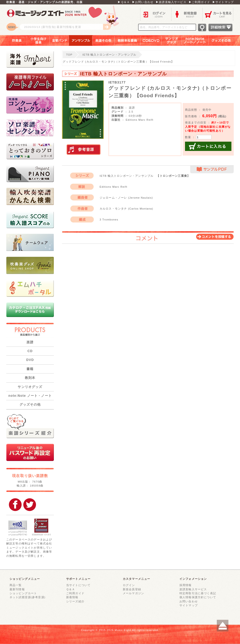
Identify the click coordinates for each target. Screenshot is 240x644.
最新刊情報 (17, 589)
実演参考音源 (84, 150)
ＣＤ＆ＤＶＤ (151, 40)
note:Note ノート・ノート (30, 396)
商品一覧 (16, 585)
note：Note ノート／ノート (195, 40)
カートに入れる (208, 146)
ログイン (156, 14)
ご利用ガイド (75, 593)
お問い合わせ (189, 601)
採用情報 (186, 585)
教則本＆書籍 (128, 40)
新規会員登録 (132, 589)
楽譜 (30, 342)
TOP (69, 55)
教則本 (30, 378)
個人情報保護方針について (198, 597)
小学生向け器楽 (38, 40)
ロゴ (64, 20)
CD (30, 351)
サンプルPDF (212, 169)
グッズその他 (224, 40)
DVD (30, 360)
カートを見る (218, 14)
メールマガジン (133, 593)
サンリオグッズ (172, 40)
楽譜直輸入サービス (193, 589)
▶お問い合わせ (143, 2)
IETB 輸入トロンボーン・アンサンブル (109, 55)
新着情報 (72, 597)
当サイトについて (78, 585)
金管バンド (59, 40)
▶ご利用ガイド (199, 2)
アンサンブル (81, 40)
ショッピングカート (23, 593)
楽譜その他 (104, 40)
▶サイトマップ (223, 2)
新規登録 (187, 14)
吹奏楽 (13, 40)
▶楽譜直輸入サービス (171, 2)
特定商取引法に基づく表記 (198, 593)
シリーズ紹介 (75, 601)
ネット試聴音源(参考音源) (28, 597)
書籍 (30, 369)
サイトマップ (189, 605)
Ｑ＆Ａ (71, 589)
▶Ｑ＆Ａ (124, 2)
